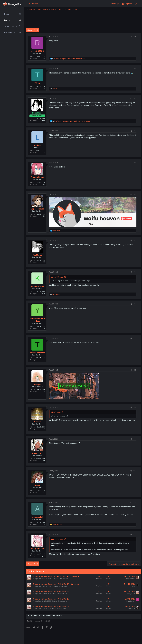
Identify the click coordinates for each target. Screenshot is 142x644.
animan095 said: (57, 277)
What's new (9, 26)
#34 (135, 471)
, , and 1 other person (73, 121)
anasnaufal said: (57, 539)
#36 (135, 534)
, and (70, 59)
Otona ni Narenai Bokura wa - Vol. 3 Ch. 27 (51, 591)
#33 (135, 439)
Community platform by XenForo (120, 639)
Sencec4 (132, 608)
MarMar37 (37, 255)
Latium (37, 145)
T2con (37, 83)
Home (7, 14)
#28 (135, 272)
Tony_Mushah (37, 549)
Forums (7, 20)
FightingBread (37, 177)
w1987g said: (56, 412)
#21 (135, 36)
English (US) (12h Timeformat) (38, 635)
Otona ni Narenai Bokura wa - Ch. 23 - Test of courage (56, 576)
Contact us (58, 635)
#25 (135, 163)
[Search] (34, 4)
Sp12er (37, 422)
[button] (16, 26)
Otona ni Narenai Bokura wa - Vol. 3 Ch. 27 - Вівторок (56, 584)
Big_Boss (132, 586)
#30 (135, 338)
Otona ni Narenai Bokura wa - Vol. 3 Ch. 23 (51, 606)
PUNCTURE (37, 453)
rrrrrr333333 (37, 51)
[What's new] (136, 4)
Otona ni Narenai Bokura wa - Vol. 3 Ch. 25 (51, 599)
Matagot (37, 384)
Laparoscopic (37, 209)
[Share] (132, 37)
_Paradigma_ (130, 601)
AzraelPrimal (130, 579)
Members (8, 32)
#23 (135, 98)
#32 (135, 407)
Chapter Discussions (60, 579)
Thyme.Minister (37, 353)
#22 (135, 69)
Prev (30, 30)
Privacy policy (86, 635)
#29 (135, 304)
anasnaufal (37, 517)
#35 (135, 503)
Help (96, 635)
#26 (135, 194)
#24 (135, 131)
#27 (135, 240)
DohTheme (117, 641)
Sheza (37, 485)
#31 (135, 370)
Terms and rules (71, 635)
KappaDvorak (37, 287)
